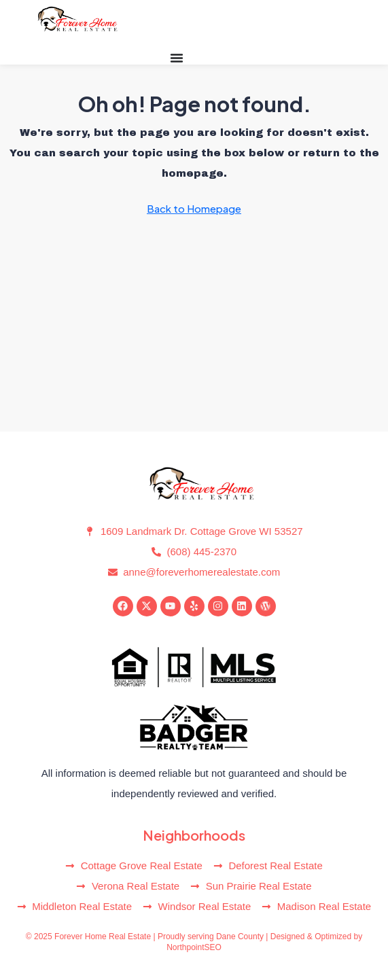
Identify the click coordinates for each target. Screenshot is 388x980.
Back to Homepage (194, 208)
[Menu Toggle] (177, 58)
